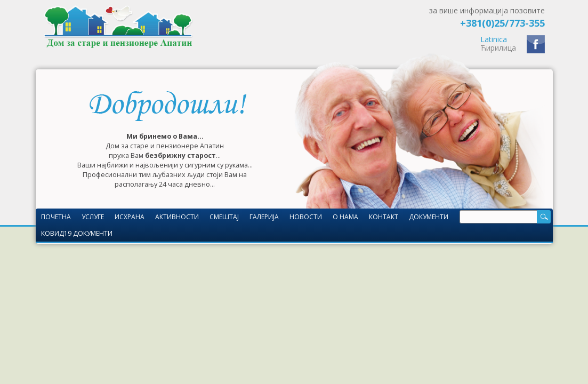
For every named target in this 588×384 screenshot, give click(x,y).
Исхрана (130, 217)
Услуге (93, 217)
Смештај (224, 217)
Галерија (264, 217)
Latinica (494, 39)
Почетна (56, 217)
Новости (306, 217)
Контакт (384, 217)
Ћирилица (498, 48)
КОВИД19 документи (77, 233)
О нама (345, 217)
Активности (177, 217)
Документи (429, 217)
